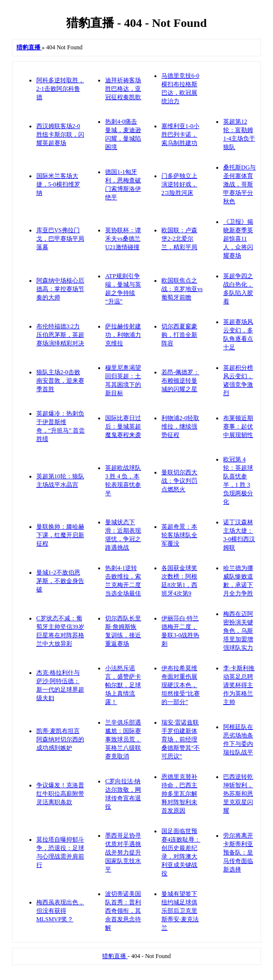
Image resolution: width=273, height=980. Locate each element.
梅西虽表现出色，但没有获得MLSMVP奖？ (60, 911)
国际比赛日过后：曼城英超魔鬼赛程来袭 (123, 426)
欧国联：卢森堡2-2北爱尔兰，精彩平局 (179, 239)
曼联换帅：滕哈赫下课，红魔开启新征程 (60, 535)
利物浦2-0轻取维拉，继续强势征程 (180, 426)
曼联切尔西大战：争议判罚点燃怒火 (179, 481)
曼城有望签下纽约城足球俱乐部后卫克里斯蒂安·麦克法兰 (180, 911)
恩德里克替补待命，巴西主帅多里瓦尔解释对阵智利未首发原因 (179, 794)
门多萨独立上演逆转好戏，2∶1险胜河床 (179, 184)
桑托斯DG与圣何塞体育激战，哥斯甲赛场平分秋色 (239, 184)
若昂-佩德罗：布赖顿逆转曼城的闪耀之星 (180, 381)
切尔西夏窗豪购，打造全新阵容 (179, 335)
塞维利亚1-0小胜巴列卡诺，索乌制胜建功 (180, 135)
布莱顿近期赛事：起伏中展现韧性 (238, 426)
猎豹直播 (115, 956)
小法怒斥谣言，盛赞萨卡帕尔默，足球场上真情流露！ (123, 685)
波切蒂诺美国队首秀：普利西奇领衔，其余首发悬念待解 (123, 911)
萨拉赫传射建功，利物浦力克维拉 (123, 335)
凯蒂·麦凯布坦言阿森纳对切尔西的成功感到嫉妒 (60, 739)
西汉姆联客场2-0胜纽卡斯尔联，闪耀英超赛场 (60, 135)
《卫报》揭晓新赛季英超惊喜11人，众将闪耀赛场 (238, 239)
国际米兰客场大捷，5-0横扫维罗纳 (58, 184)
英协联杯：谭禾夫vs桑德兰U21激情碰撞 (123, 239)
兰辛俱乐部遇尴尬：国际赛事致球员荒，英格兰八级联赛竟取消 (123, 739)
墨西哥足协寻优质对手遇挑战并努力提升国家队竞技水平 (123, 852)
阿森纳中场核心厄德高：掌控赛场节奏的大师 (60, 289)
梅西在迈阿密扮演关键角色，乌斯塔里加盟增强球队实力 (238, 631)
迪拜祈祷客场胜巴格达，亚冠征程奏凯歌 (123, 89)
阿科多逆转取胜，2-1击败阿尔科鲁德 (60, 89)
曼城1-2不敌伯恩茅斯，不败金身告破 (60, 581)
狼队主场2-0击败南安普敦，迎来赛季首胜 (60, 381)
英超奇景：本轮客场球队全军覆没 (179, 535)
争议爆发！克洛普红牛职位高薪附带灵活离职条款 (60, 794)
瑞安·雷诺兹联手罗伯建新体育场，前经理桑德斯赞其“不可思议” (181, 739)
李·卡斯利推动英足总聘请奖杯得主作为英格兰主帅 (239, 685)
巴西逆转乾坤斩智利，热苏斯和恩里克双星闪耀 (238, 794)
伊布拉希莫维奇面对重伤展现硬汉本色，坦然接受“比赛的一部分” (181, 685)
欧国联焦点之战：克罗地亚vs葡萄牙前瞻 (182, 289)
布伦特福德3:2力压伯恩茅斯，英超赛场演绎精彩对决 (60, 335)
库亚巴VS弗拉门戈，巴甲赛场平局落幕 (60, 239)
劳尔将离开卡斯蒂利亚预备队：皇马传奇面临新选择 (238, 852)
